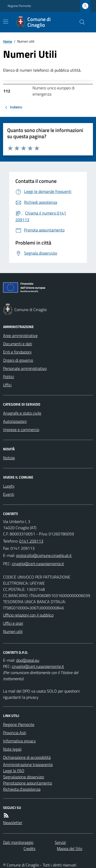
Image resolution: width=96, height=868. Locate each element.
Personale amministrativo (25, 368)
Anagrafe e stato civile (22, 413)
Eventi (9, 494)
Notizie (9, 458)
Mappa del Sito (70, 848)
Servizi (60, 842)
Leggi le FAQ (14, 771)
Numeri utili (13, 631)
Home (8, 41)
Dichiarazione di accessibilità (27, 757)
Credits (29, 848)
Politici (9, 377)
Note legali (12, 749)
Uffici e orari (13, 623)
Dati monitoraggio (18, 842)
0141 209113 (31, 541)
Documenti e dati (18, 344)
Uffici (7, 385)
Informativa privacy (19, 741)
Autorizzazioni (15, 421)
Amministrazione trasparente (28, 764)
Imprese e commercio (21, 430)
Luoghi (9, 486)
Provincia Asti (15, 733)
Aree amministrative (20, 335)
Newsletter (13, 823)
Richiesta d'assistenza (22, 789)
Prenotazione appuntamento (28, 783)
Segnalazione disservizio (24, 777)
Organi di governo (18, 360)
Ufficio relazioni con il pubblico (28, 615)
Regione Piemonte (19, 6)
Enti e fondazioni (17, 352)
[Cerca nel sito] (80, 22)
